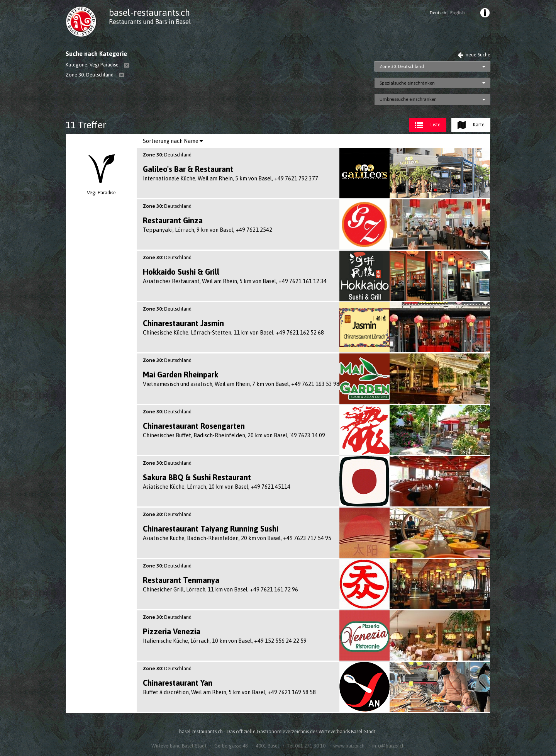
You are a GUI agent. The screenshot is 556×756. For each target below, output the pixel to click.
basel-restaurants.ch (149, 13)
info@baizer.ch (388, 746)
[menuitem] (485, 14)
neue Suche (474, 55)
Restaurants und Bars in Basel (150, 22)
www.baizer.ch (349, 746)
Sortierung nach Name (173, 141)
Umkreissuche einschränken (408, 99)
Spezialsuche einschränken (407, 83)
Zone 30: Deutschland (402, 66)
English (458, 13)
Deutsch (438, 13)
